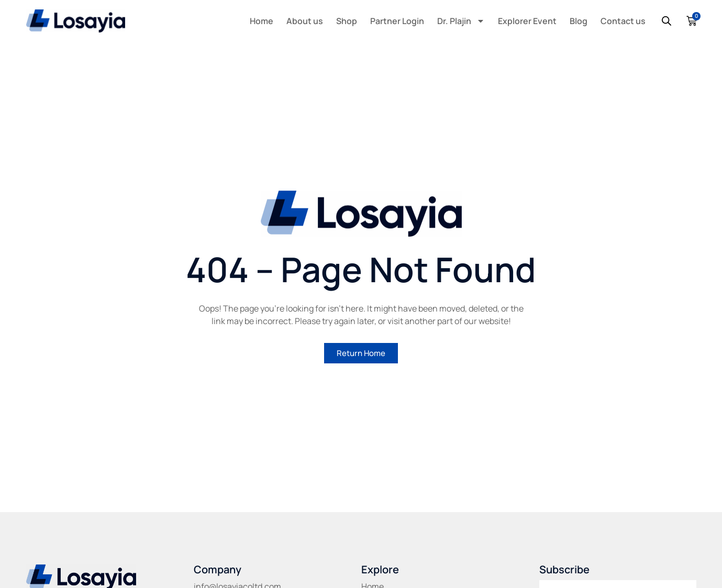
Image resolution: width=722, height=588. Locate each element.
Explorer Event (527, 21)
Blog (579, 21)
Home (262, 21)
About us (305, 21)
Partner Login (397, 21)
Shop (347, 21)
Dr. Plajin (461, 21)
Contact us (623, 21)
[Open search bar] (667, 21)
